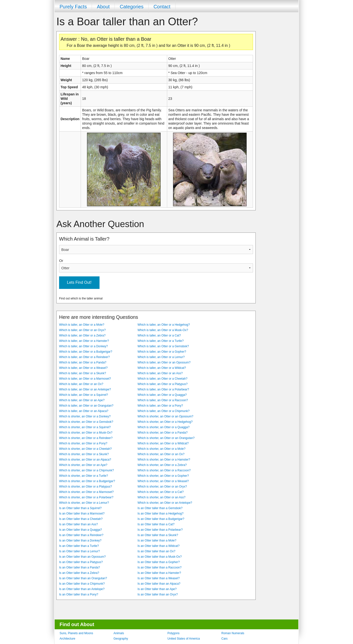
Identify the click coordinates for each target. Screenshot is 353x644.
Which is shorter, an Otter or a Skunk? (84, 454)
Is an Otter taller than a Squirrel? (80, 508)
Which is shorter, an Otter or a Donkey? (85, 416)
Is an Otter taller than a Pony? (79, 594)
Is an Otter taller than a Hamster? (159, 573)
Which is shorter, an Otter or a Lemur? (84, 503)
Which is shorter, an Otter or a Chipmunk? (86, 470)
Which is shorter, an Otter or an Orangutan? (166, 438)
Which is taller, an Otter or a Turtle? (161, 341)
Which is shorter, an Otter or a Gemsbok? (86, 422)
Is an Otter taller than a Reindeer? (81, 535)
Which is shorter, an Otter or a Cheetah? (85, 449)
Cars (224, 639)
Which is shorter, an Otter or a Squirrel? (85, 427)
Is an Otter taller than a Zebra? (79, 573)
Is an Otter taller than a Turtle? (79, 546)
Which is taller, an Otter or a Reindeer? (84, 357)
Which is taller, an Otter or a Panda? (83, 362)
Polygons (173, 633)
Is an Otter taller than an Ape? (157, 589)
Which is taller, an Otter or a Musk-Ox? (163, 330)
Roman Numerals (233, 633)
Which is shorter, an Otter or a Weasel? (163, 481)
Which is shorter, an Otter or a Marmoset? (86, 492)
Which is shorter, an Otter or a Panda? (163, 433)
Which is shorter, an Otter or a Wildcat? (163, 443)
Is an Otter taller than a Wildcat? (158, 546)
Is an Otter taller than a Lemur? (79, 551)
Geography (121, 639)
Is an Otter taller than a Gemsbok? (160, 508)
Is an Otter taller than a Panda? (80, 567)
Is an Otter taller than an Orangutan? (83, 578)
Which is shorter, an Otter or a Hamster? (164, 460)
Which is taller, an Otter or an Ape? (82, 400)
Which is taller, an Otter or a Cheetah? (162, 379)
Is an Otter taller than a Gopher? (159, 562)
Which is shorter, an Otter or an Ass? (161, 497)
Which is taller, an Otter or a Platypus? (163, 384)
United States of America (184, 639)
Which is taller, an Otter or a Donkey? (83, 346)
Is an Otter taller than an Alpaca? (159, 584)
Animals (119, 633)
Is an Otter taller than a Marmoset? (82, 514)
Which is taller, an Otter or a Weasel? (83, 368)
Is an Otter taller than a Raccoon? (159, 567)
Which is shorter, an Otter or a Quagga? (164, 427)
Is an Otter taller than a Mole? (157, 541)
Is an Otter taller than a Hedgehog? (160, 514)
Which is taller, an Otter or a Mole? (82, 325)
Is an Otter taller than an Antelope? (82, 589)
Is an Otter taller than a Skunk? (158, 535)
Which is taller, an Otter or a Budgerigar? (86, 352)
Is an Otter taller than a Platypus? (81, 562)
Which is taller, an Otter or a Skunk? (82, 373)
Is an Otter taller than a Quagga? (81, 530)
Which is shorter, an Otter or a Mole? (161, 449)
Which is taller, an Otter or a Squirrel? (83, 395)
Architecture (67, 639)
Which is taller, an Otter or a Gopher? (162, 352)
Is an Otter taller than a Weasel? (159, 578)
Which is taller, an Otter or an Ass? (160, 373)
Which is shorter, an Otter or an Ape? (83, 465)
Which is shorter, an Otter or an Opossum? (165, 416)
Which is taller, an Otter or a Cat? (159, 335)
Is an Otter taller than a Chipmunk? (82, 584)
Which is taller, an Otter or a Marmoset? (85, 379)
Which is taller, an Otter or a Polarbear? (163, 389)
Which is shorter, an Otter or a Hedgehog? (165, 422)
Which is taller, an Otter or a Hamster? (84, 341)
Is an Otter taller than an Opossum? (82, 557)
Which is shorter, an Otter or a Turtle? (83, 476)
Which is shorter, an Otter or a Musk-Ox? (86, 433)
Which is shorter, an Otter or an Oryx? (162, 487)
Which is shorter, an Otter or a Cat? (161, 492)
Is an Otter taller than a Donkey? (80, 541)
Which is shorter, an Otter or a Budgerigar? (87, 481)
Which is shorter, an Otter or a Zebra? (162, 465)
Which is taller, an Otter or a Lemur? (161, 357)
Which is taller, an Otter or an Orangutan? (86, 406)
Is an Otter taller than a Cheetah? (81, 519)
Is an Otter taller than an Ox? (156, 551)
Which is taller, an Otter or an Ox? (81, 384)
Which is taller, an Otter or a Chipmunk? (164, 411)
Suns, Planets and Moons (76, 633)
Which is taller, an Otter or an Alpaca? (84, 411)
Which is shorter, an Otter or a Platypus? (85, 487)
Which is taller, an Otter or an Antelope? (85, 389)
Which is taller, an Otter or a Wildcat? (162, 368)
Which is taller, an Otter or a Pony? (160, 406)
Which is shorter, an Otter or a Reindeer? (86, 438)
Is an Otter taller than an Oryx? (158, 594)
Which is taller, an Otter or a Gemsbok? (163, 346)
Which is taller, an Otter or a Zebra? (82, 335)
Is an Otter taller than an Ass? (78, 524)
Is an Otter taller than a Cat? (156, 524)
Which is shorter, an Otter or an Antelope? (165, 503)
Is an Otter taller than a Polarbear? (160, 530)
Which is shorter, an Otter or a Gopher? (163, 476)
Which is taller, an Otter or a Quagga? (162, 395)
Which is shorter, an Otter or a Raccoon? (164, 470)
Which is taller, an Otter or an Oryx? (82, 330)
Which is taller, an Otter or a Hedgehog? (164, 325)
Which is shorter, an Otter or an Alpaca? (85, 460)
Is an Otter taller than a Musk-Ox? (160, 557)
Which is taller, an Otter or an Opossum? (164, 362)
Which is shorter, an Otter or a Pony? (83, 443)
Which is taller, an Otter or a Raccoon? (163, 400)
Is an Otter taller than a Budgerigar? (161, 519)
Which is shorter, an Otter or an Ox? (161, 454)
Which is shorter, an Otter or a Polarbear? (86, 497)
